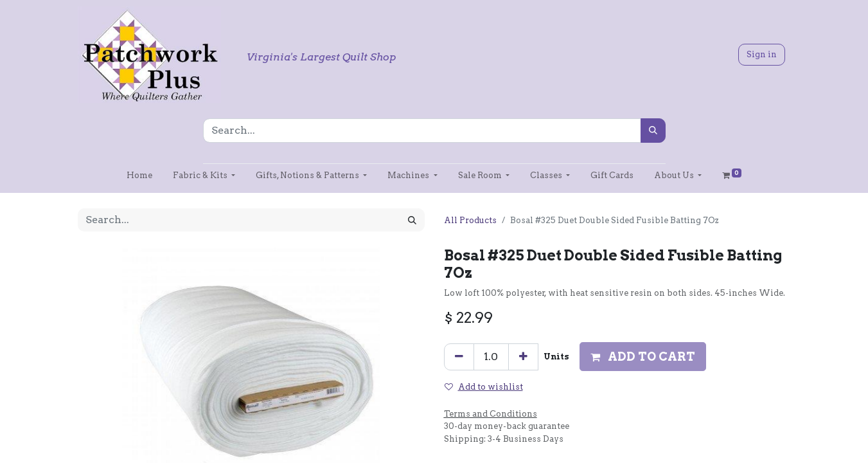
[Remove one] (459, 357)
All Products (470, 220)
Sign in (762, 54)
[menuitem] (139, 175)
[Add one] (523, 357)
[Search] (653, 131)
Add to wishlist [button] (484, 387)
